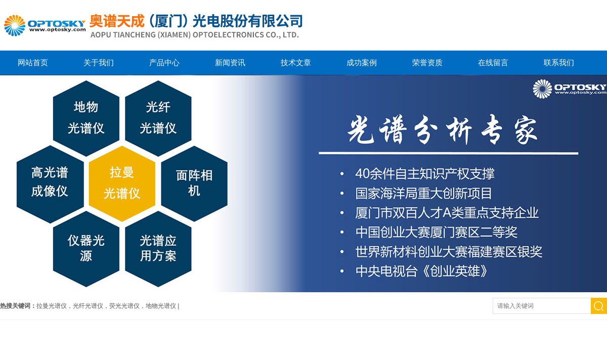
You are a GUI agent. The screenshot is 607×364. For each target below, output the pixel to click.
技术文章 (296, 62)
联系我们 (559, 62)
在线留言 (493, 62)
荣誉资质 (427, 62)
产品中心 (164, 62)
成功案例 (362, 62)
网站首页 (33, 62)
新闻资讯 (230, 62)
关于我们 (99, 62)
